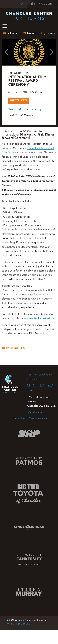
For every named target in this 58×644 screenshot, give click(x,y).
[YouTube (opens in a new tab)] (52, 385)
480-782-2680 (35, 412)
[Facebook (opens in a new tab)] (30, 385)
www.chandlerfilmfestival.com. (38, 318)
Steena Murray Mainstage (25, 109)
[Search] (20, 4)
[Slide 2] (32, 61)
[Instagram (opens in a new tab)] (37, 385)
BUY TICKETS (20, 100)
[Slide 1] (26, 61)
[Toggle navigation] (5, 26)
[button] (6, 52)
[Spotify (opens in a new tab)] (31, 390)
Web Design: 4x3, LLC (19, 624)
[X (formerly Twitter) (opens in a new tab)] (44, 385)
